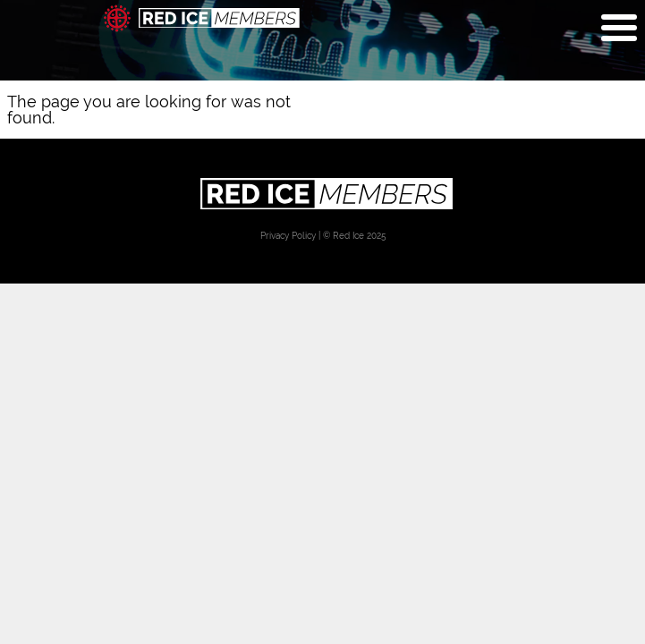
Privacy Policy (288, 236)
